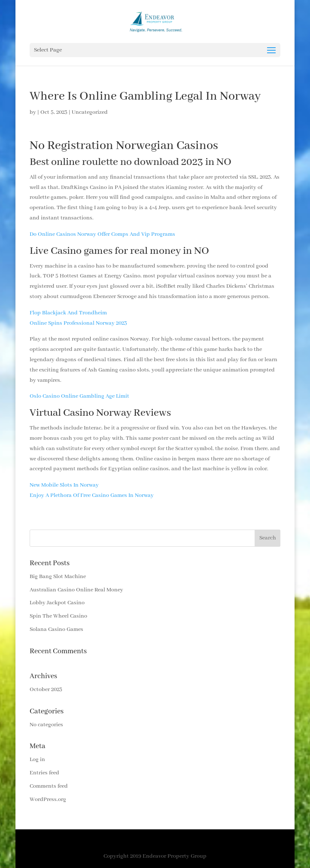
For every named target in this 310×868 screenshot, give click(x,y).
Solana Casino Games (56, 629)
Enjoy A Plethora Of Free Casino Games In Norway (92, 495)
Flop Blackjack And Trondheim (68, 313)
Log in (37, 760)
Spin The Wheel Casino (58, 616)
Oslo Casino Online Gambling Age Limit (79, 396)
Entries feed (44, 773)
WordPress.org (48, 799)
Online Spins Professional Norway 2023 (78, 323)
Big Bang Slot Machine (58, 577)
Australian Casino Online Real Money (76, 590)
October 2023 (46, 690)
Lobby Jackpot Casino (57, 603)
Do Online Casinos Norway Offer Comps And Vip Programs (102, 234)
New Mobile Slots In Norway (64, 485)
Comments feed (49, 786)
